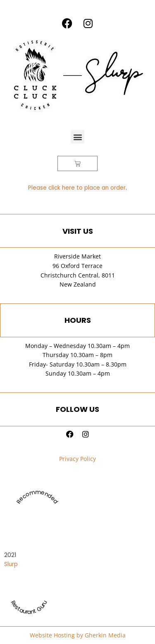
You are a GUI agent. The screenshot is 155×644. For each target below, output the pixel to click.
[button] (77, 137)
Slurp (11, 564)
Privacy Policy (77, 459)
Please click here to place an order (77, 188)
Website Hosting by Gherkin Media (78, 635)
